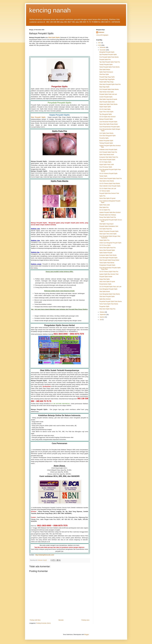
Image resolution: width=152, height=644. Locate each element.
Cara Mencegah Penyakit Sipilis (108, 258)
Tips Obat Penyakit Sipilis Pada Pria (110, 62)
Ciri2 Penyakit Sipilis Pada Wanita (109, 89)
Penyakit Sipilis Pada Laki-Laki (108, 94)
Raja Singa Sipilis (104, 87)
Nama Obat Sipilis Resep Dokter (109, 124)
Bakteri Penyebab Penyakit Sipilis (109, 231)
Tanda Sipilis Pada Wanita (107, 263)
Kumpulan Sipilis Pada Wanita (108, 255)
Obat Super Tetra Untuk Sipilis (108, 234)
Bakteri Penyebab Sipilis (106, 141)
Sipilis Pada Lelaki (105, 205)
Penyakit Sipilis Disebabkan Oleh (109, 226)
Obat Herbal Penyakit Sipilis (107, 160)
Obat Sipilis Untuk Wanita (107, 181)
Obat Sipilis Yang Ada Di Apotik (108, 99)
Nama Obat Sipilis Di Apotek (107, 198)
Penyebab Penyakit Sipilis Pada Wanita (111, 301)
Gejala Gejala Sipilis (105, 107)
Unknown (101, 32)
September (103, 315)
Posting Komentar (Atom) (43, 623)
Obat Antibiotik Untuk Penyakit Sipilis (110, 186)
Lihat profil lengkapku (102, 35)
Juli (101, 320)
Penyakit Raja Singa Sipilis (107, 77)
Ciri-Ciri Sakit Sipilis (105, 109)
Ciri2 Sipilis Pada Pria (105, 229)
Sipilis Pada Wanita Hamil (107, 155)
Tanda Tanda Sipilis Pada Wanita (109, 304)
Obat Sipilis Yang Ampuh (106, 224)
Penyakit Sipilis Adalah (106, 277)
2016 (100, 45)
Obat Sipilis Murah (105, 291)
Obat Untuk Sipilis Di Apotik (107, 282)
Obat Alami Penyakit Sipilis (107, 296)
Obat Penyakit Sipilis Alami (107, 102)
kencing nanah (50, 10)
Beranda (61, 620)
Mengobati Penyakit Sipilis (107, 52)
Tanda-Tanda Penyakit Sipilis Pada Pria (110, 178)
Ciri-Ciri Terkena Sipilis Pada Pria (109, 272)
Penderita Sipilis (104, 138)
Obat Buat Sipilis (104, 74)
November (103, 50)
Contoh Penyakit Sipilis (106, 97)
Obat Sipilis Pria (104, 207)
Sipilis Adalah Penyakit (106, 253)
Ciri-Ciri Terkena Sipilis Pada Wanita (110, 183)
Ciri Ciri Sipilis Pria (105, 210)
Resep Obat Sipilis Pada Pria (108, 217)
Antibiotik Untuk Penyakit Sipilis (108, 150)
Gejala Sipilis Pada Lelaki (107, 165)
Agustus (102, 317)
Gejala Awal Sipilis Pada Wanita (108, 104)
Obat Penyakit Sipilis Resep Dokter (109, 260)
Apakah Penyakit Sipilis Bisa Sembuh (110, 212)
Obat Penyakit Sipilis (38, 117)
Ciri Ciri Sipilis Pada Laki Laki (108, 188)
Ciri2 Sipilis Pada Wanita (106, 133)
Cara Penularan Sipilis (106, 167)
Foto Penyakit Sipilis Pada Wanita (109, 57)
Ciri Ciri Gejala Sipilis (105, 162)
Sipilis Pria (102, 196)
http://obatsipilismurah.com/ (45, 555)
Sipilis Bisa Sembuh (105, 299)
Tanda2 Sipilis (103, 176)
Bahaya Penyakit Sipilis (106, 119)
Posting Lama (85, 620)
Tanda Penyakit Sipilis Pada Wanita (109, 67)
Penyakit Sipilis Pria (105, 60)
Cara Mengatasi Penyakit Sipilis (108, 289)
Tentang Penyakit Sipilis (106, 143)
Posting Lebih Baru (35, 620)
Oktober (102, 312)
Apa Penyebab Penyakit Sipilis (108, 55)
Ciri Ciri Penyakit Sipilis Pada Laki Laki (110, 287)
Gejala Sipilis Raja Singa (106, 82)
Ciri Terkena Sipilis (105, 191)
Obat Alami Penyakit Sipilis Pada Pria (110, 84)
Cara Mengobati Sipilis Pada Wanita (110, 294)
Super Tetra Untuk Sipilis (106, 112)
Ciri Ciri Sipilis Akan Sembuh (107, 117)
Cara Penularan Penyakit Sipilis (108, 122)
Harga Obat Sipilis (105, 279)
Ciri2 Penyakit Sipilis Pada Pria (108, 152)
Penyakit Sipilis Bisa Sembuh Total (109, 193)
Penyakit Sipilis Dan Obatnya (108, 215)
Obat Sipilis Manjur (105, 70)
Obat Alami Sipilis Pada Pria (107, 309)
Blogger (87, 635)
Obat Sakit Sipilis (54, 37)
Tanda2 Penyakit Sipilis (106, 65)
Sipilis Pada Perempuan (106, 72)
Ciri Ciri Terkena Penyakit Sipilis (108, 173)
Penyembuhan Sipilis (105, 284)
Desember (103, 47)
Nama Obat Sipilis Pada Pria (107, 248)
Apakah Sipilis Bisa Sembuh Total (109, 274)
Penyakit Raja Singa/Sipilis (107, 79)
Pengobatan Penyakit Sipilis (107, 265)
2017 (100, 43)
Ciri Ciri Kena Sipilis (105, 245)
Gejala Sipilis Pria (104, 240)
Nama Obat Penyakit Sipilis (107, 250)
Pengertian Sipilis (104, 306)
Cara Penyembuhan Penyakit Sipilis (110, 127)
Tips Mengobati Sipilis (106, 114)
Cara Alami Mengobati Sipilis (107, 136)
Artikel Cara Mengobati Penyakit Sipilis (110, 243)
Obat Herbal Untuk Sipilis (106, 92)
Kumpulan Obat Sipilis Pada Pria (109, 157)
